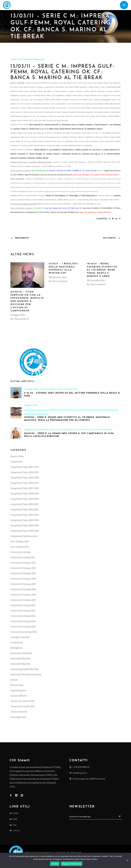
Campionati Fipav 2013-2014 (25, 467)
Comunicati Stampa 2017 (23, 584)
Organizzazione (18, 690)
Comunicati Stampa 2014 (23, 568)
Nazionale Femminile (21, 653)
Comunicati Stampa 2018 (23, 589)
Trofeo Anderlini (19, 712)
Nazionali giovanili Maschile (25, 669)
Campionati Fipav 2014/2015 (25, 472)
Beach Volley (17, 456)
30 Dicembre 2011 (58, 277)
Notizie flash (17, 685)
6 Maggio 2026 (30, 429)
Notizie (14, 680)
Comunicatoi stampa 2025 (24, 632)
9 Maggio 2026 (30, 405)
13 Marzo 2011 (17, 59)
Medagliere (16, 648)
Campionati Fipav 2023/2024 (25, 520)
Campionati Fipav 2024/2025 (25, 525)
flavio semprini (21, 319)
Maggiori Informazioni (72, 864)
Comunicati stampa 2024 (23, 621)
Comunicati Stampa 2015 (23, 573)
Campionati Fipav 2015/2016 (25, 478)
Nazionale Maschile (41, 414)
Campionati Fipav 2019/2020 (25, 499)
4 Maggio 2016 (17, 315)
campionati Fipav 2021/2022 (25, 509)
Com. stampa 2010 (20, 541)
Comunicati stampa (47, 389)
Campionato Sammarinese (24, 536)
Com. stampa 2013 (20, 547)
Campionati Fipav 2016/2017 (25, 483)
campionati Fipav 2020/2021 (25, 504)
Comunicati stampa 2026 (67, 389)
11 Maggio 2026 (31, 389)
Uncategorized (18, 717)
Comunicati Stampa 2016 (23, 579)
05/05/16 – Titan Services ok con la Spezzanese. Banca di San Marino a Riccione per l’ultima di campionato (27, 301)
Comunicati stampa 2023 (23, 616)
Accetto (55, 864)
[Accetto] (127, 860)
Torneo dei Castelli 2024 (23, 701)
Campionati (29, 410)
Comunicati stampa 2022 (23, 611)
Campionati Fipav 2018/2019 (25, 494)
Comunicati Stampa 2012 (23, 563)
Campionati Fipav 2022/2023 (25, 515)
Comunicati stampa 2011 (34, 59)
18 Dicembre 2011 (96, 280)
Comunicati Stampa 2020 (23, 600)
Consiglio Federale (20, 637)
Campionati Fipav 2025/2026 (47, 410)
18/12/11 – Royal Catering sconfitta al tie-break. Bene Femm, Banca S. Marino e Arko (102, 270)
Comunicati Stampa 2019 (23, 595)
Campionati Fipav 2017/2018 (25, 488)
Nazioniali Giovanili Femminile (26, 674)
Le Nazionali (104, 410)
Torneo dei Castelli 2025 (23, 706)
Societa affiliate (19, 696)
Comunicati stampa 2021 (23, 605)
